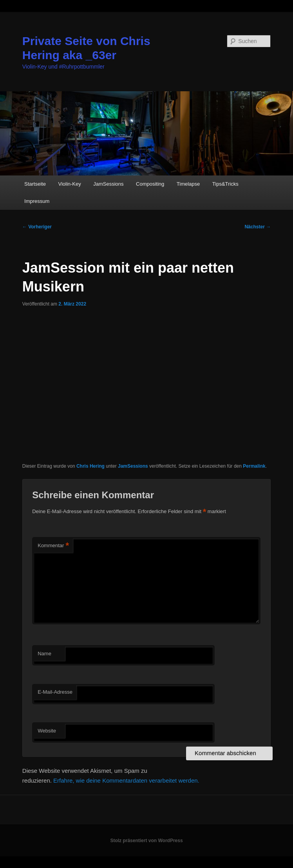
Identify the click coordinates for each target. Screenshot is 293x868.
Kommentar (53, 546)
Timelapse (188, 184)
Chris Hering (90, 466)
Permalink (254, 466)
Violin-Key (69, 184)
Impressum (37, 201)
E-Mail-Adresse (55, 692)
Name (44, 654)
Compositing (150, 184)
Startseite (35, 184)
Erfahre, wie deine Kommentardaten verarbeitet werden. (126, 780)
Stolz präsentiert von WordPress (146, 841)
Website (47, 731)
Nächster (258, 227)
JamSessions (108, 184)
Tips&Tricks (225, 184)
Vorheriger (37, 227)
